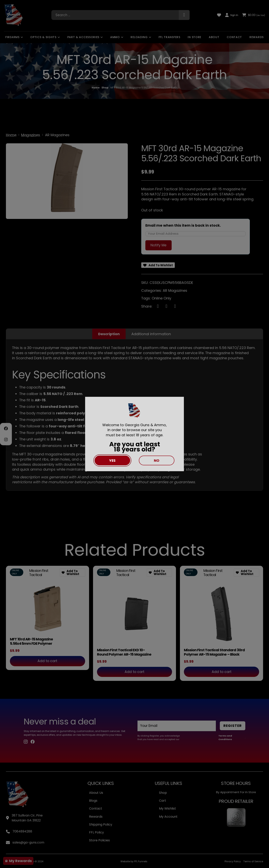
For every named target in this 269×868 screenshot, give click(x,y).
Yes (112, 460)
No (157, 460)
